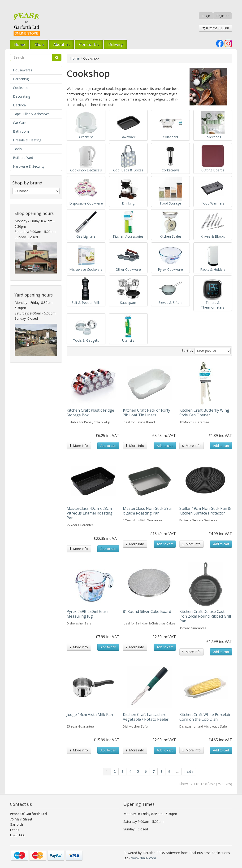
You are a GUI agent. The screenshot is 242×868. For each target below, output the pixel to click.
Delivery (115, 44)
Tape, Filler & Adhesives (31, 114)
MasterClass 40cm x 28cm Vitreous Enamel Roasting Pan (90, 513)
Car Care (20, 123)
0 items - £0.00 (216, 28)
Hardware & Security (29, 166)
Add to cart (108, 446)
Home (19, 44)
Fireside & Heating (27, 140)
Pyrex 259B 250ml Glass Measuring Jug (88, 614)
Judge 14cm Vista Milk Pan (90, 715)
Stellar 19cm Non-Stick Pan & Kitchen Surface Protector (205, 511)
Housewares (23, 70)
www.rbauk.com (144, 858)
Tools (17, 149)
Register (223, 16)
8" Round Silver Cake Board (147, 611)
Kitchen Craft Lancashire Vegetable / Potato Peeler (146, 717)
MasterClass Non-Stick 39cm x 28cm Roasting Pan (148, 511)
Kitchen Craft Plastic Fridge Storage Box (90, 413)
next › (189, 771)
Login (206, 16)
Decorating (22, 96)
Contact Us (89, 44)
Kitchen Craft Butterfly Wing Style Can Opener (204, 413)
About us (61, 44)
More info (79, 446)
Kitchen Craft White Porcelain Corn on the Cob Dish (205, 717)
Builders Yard (23, 158)
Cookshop (21, 88)
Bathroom (21, 131)
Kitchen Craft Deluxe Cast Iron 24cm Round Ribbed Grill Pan (205, 616)
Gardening (21, 79)
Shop (39, 44)
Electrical (20, 105)
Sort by (188, 351)
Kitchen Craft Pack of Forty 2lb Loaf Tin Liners (147, 413)
